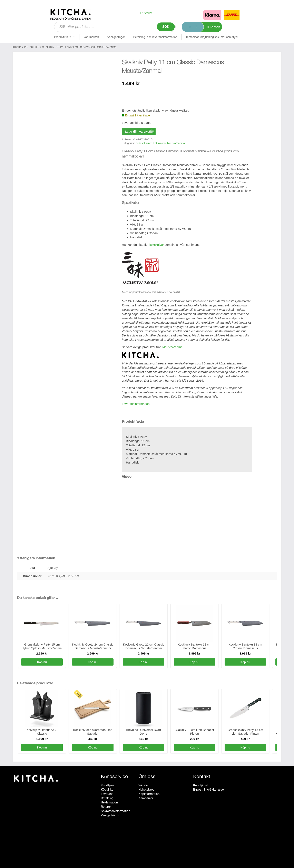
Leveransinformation (136, 404)
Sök (166, 27)
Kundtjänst (108, 785)
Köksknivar (159, 143)
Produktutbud (65, 37)
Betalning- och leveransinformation (155, 37)
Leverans (107, 794)
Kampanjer (146, 798)
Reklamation (109, 802)
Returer (106, 807)
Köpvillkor (108, 789)
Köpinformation (149, 794)
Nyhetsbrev (146, 789)
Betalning (107, 798)
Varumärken (91, 37)
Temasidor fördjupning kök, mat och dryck (212, 37)
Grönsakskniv (144, 143)
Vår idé (143, 785)
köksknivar (157, 245)
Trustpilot (146, 13)
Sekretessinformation (115, 811)
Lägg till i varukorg (139, 131)
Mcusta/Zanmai (176, 143)
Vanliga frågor (116, 37)
